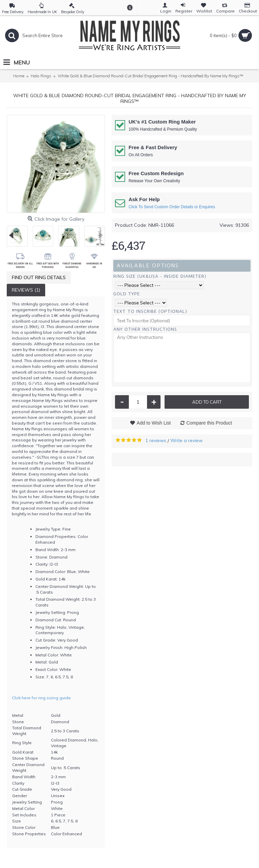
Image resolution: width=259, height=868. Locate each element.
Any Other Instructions (145, 329)
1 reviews (156, 440)
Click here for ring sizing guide (41, 698)
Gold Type (127, 294)
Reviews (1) (26, 290)
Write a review (186, 440)
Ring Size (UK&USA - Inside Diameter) (160, 276)
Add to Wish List (154, 423)
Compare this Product (209, 423)
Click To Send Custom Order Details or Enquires (172, 207)
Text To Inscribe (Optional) (150, 311)
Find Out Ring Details (39, 277)
